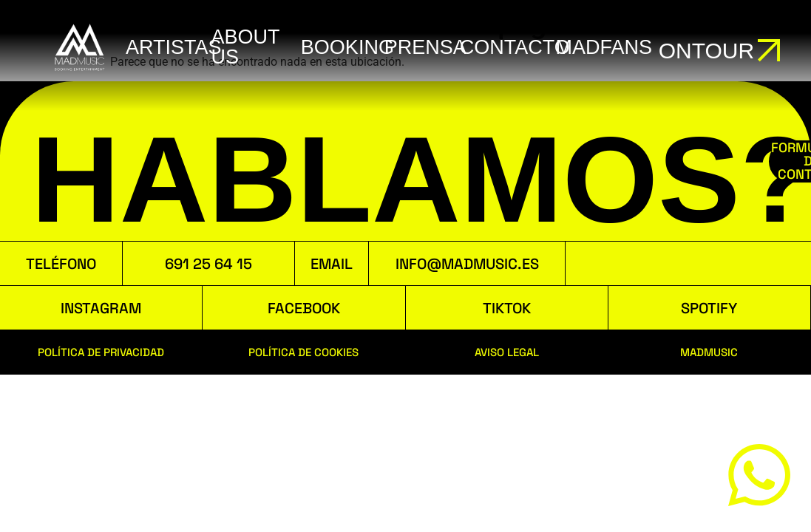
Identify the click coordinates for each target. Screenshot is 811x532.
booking (347, 47)
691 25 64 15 (208, 264)
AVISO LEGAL (507, 352)
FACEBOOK (304, 308)
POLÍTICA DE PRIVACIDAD (101, 352)
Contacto (515, 47)
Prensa (425, 47)
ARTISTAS (174, 47)
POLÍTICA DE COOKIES (303, 352)
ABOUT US (245, 47)
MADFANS (604, 47)
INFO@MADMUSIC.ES (467, 264)
